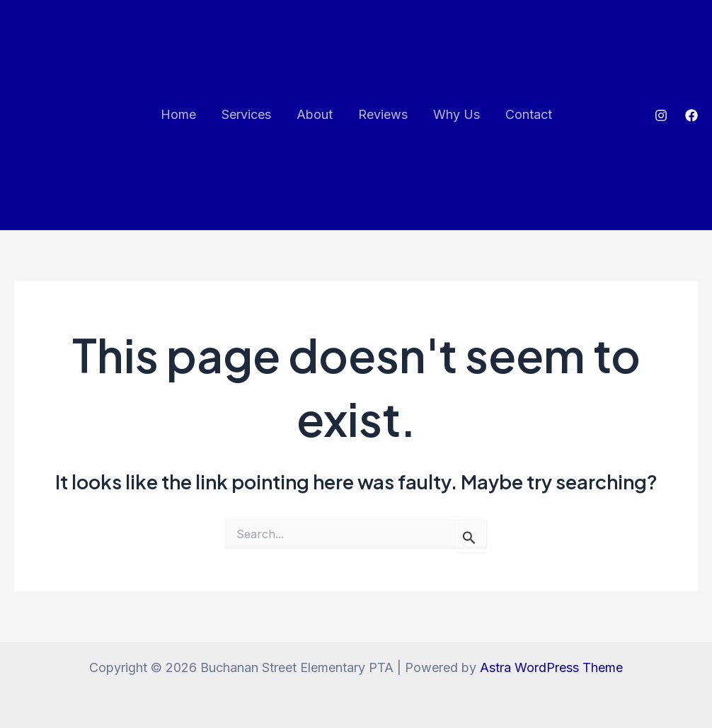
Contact (529, 114)
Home (178, 114)
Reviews (383, 114)
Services (246, 114)
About (315, 114)
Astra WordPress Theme (551, 667)
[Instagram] (661, 115)
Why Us (457, 114)
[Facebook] (691, 115)
